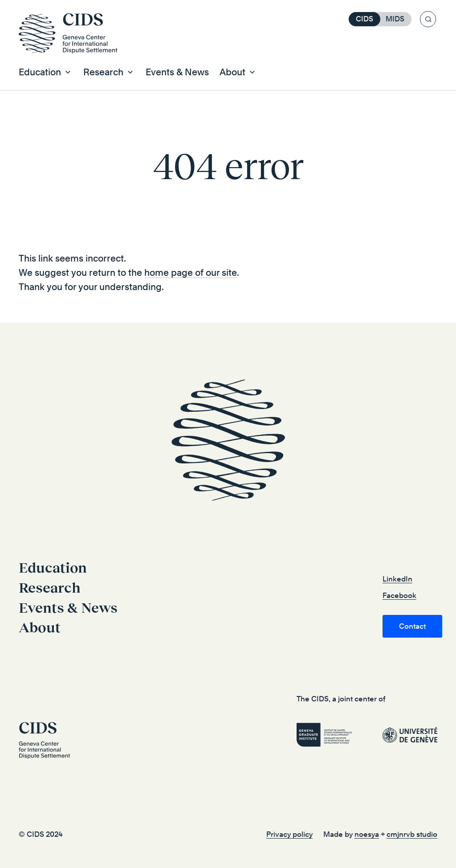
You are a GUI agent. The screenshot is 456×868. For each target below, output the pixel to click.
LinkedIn (397, 579)
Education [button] (40, 72)
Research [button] (103, 72)
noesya (367, 834)
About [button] (232, 72)
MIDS (395, 19)
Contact (412, 626)
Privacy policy (289, 834)
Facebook (399, 596)
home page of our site (191, 273)
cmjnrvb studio (412, 834)
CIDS (364, 19)
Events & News (177, 72)
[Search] (428, 19)
